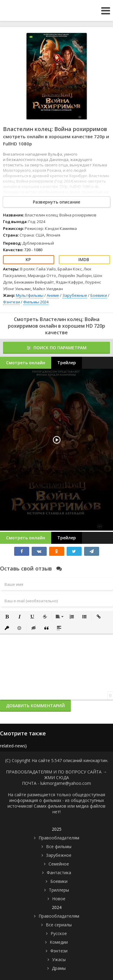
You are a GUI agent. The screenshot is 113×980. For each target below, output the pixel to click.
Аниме (53, 295)
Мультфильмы (30, 295)
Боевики (99, 295)
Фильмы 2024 (36, 302)
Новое (59, 899)
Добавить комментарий (35, 706)
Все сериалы (59, 925)
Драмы (59, 968)
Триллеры (59, 890)
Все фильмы (59, 846)
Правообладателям (59, 838)
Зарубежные (75, 295)
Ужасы (59, 959)
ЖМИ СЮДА (57, 777)
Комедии (59, 942)
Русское (59, 933)
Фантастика (59, 873)
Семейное (59, 864)
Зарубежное (59, 855)
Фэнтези (11, 302)
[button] (7, 617)
